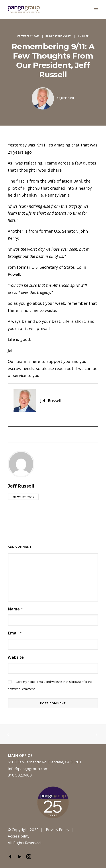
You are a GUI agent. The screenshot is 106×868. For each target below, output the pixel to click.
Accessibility (19, 836)
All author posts (23, 497)
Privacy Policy (58, 830)
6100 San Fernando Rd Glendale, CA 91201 (45, 762)
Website (16, 657)
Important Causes (60, 36)
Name (15, 609)
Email (15, 633)
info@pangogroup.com (28, 769)
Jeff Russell (67, 98)
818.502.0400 (20, 775)
